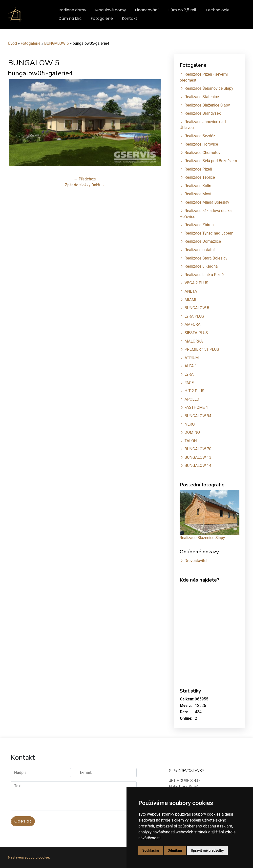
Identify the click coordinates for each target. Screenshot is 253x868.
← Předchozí (85, 179)
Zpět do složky (78, 185)
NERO (190, 424)
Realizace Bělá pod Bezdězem (211, 161)
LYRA (189, 374)
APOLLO (192, 399)
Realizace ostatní (200, 250)
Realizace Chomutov (202, 153)
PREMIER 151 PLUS (202, 349)
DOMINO (192, 432)
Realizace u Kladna (201, 266)
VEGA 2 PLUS (196, 283)
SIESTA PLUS (196, 333)
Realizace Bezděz (200, 136)
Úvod (12, 43)
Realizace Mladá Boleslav (207, 202)
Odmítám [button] (175, 850)
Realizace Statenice (202, 97)
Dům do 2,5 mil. (182, 10)
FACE (189, 383)
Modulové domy (111, 10)
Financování (147, 10)
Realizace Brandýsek (203, 113)
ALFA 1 (191, 366)
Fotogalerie (102, 18)
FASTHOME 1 (196, 407)
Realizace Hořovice (201, 144)
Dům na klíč (70, 18)
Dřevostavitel (196, 561)
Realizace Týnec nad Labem (209, 233)
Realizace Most (198, 194)
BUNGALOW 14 (198, 466)
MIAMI (190, 300)
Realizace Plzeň (198, 169)
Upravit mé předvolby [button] (207, 850)
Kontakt (130, 18)
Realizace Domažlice (203, 241)
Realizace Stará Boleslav (206, 258)
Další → (98, 185)
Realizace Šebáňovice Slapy (209, 88)
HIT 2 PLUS (194, 391)
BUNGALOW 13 (198, 457)
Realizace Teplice (200, 177)
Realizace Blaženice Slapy (207, 105)
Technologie (218, 10)
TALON (191, 441)
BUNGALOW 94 (198, 416)
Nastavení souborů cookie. (29, 857)
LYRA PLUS (194, 316)
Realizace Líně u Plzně (204, 275)
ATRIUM (192, 358)
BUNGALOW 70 (198, 449)
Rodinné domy (72, 10)
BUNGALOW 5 (56, 43)
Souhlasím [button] (151, 850)
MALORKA (194, 341)
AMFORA (193, 324)
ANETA (191, 291)
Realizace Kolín (198, 186)
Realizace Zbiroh (199, 225)
